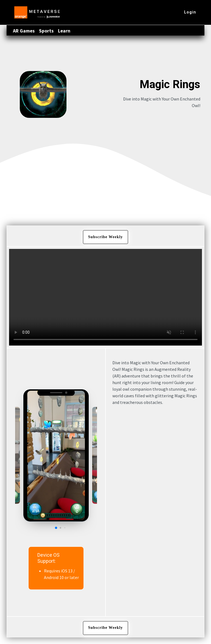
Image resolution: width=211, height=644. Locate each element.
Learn (64, 31)
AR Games (24, 31)
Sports (46, 31)
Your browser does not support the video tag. (105, 297)
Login (190, 12)
